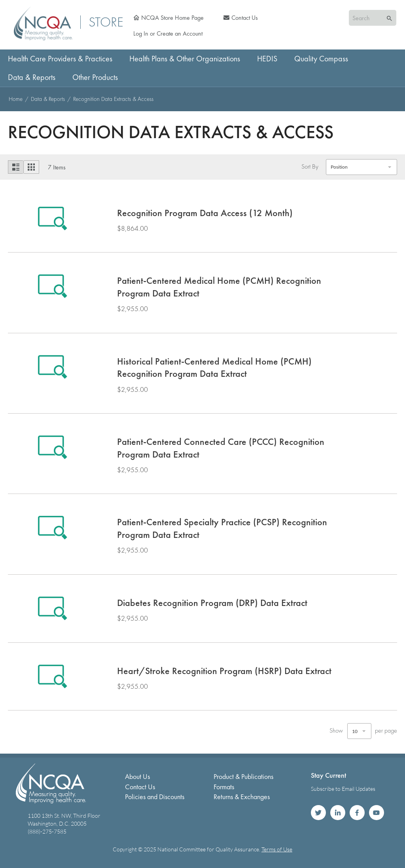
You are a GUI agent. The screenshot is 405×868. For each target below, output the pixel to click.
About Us (137, 776)
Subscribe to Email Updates (343, 789)
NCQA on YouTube (377, 813)
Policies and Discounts (155, 797)
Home (16, 99)
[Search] (389, 19)
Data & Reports (49, 99)
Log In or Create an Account (168, 33)
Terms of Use (277, 849)
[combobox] (373, 18)
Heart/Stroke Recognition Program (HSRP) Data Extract (224, 671)
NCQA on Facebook (357, 813)
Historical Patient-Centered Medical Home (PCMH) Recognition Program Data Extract (214, 368)
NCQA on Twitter (318, 813)
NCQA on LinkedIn (338, 813)
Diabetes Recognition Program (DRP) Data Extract (212, 603)
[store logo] (43, 23)
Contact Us (245, 18)
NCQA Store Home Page (172, 18)
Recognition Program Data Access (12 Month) (205, 213)
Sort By (310, 166)
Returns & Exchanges (242, 797)
